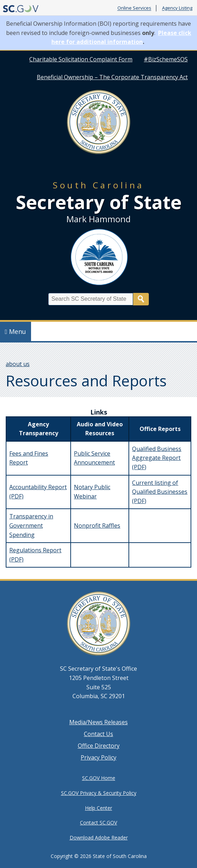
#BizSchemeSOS (166, 59)
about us (18, 364)
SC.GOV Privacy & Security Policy (99, 793)
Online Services (134, 8)
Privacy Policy (98, 757)
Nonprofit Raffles (97, 526)
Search (141, 299)
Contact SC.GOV (98, 823)
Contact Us (98, 734)
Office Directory (99, 746)
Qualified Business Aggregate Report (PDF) (157, 458)
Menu (16, 331)
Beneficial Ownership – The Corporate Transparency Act (112, 77)
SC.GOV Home (99, 778)
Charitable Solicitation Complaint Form (81, 59)
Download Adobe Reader (99, 837)
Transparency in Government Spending (31, 525)
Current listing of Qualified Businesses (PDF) (160, 492)
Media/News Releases (98, 722)
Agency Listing (177, 8)
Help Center (98, 808)
